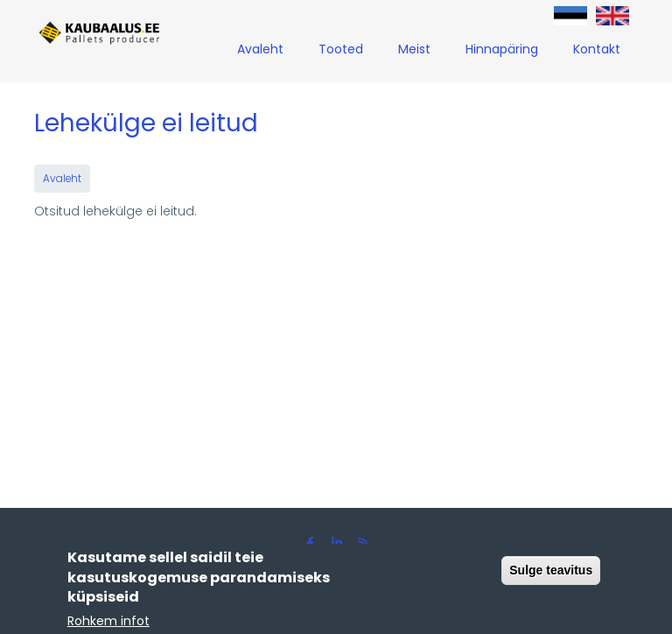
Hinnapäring (502, 49)
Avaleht (260, 49)
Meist (414, 49)
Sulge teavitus (551, 574)
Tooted (341, 49)
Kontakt (597, 49)
